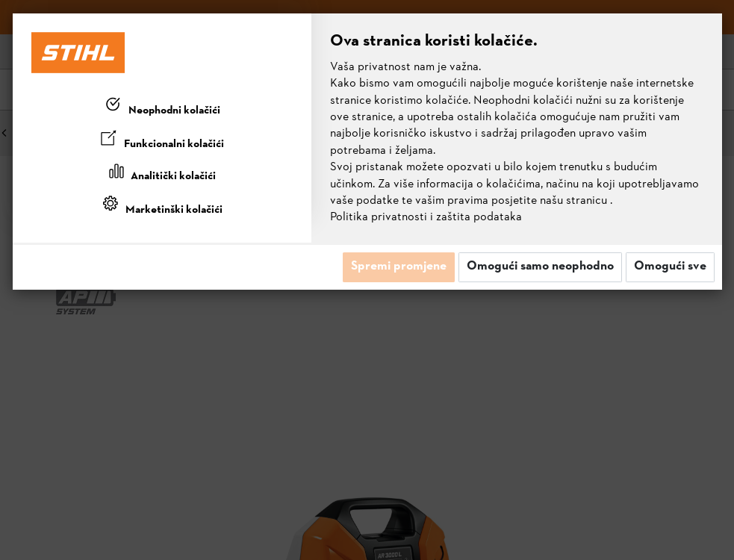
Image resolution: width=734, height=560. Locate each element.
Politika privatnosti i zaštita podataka (426, 217)
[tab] (162, 108)
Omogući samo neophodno (540, 267)
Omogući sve (670, 267)
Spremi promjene (399, 267)
